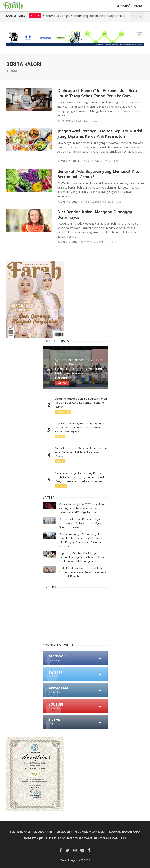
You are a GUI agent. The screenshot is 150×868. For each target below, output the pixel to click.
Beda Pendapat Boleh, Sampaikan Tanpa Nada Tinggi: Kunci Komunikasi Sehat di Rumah (81, 403)
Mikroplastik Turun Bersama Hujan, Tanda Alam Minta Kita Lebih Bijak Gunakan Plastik (81, 452)
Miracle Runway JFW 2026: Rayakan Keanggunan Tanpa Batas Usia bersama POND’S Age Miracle (81, 508)
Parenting (63, 412)
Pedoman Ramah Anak (124, 832)
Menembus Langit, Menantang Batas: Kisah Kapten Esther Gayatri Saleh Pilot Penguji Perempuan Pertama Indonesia (79, 477)
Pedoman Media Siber (90, 832)
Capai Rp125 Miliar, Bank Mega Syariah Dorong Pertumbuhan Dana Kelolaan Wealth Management (79, 427)
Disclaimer (64, 832)
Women (61, 486)
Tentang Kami (20, 832)
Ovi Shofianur (70, 161)
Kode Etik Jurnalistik (40, 838)
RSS (123, 838)
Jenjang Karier (43, 832)
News (34, 16)
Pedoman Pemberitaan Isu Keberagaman (88, 838)
